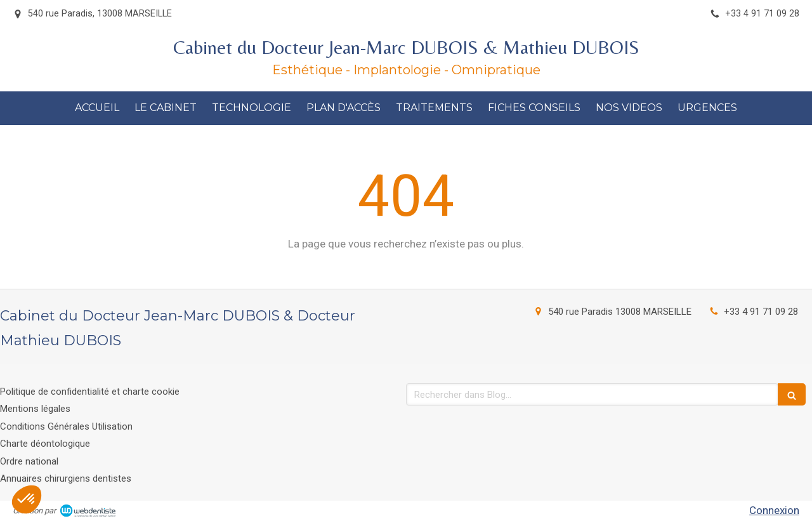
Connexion (774, 510)
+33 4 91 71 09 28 (761, 312)
